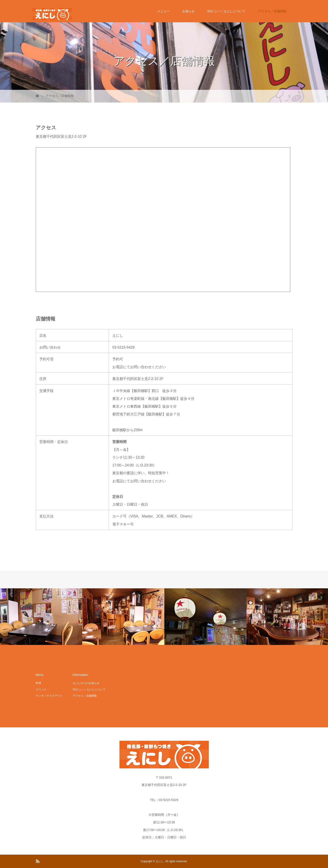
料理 (38, 683)
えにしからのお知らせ (86, 683)
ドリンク (41, 689)
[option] (41, 617)
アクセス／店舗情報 (272, 11)
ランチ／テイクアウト (49, 696)
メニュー (163, 11)
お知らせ (188, 11)
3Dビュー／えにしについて (226, 11)
